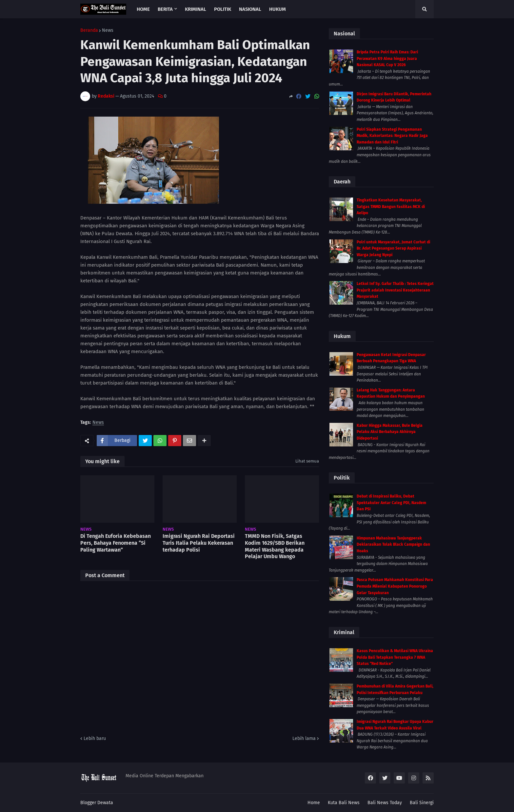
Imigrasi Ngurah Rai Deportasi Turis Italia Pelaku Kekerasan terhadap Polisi (199, 543)
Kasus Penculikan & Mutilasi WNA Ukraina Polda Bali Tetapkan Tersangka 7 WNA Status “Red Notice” (395, 657)
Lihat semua (307, 461)
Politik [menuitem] (223, 9)
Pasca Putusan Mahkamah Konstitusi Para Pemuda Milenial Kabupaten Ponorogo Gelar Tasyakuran (395, 586)
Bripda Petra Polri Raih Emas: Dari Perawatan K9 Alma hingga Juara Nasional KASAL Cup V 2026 (387, 58)
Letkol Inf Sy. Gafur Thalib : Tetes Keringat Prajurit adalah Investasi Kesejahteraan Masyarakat (395, 290)
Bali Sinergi (422, 803)
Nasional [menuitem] (250, 9)
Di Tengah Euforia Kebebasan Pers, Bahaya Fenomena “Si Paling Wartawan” (116, 543)
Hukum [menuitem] (277, 9)
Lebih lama (304, 738)
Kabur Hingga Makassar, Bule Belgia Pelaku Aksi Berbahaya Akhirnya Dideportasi (390, 432)
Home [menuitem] (143, 9)
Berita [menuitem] (165, 9)
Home (314, 803)
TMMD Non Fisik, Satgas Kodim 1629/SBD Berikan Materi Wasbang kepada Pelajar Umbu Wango (275, 546)
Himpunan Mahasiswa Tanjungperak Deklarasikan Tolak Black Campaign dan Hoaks (393, 545)
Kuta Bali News (344, 803)
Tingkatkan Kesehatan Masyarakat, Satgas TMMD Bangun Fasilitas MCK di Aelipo (391, 207)
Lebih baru (95, 738)
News (108, 30)
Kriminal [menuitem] (196, 9)
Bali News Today (385, 803)
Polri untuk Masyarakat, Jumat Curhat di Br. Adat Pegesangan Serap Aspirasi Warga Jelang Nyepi (393, 248)
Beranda (89, 30)
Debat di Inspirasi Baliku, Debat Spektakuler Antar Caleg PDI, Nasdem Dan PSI (391, 503)
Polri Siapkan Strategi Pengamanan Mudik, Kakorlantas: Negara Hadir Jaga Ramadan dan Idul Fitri (392, 136)
